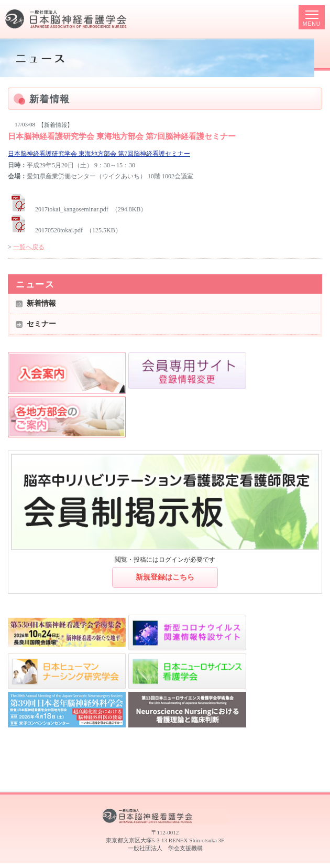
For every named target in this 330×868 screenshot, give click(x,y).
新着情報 (41, 303)
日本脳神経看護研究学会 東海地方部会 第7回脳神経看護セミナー (99, 154)
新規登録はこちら (165, 577)
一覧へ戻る (29, 247)
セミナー (41, 324)
